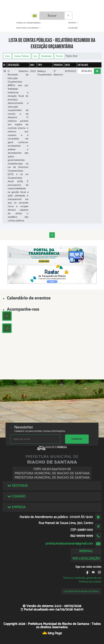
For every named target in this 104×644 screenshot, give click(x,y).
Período (59, 56)
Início (7, 56)
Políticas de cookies (90, 582)
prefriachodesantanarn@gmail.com (69, 544)
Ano (35, 56)
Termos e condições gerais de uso (82, 578)
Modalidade (46, 56)
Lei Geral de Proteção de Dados (81, 591)
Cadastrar (77, 439)
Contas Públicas (22, 56)
